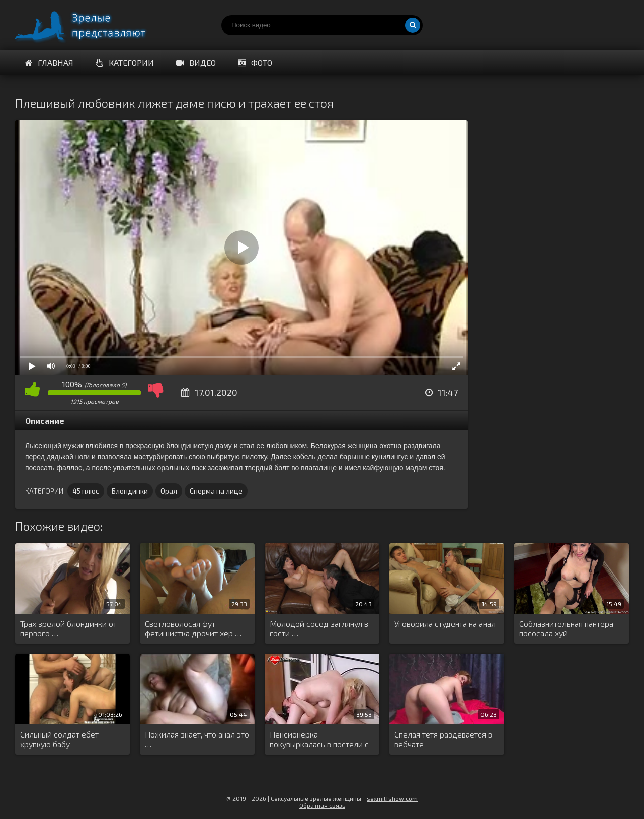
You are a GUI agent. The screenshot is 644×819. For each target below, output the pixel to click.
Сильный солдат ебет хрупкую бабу (59, 739)
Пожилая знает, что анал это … (197, 739)
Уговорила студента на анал (445, 624)
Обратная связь (322, 805)
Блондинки (130, 491)
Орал (169, 491)
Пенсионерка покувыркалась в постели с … (319, 740)
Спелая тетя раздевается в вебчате (443, 739)
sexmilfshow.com (392, 798)
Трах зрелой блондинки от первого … (68, 628)
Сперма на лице (216, 491)
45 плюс (86, 491)
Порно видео (91, 25)
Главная (49, 63)
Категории (125, 63)
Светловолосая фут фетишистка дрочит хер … (193, 628)
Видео (196, 63)
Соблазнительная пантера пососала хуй (566, 628)
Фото (255, 63)
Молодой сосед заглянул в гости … (319, 628)
